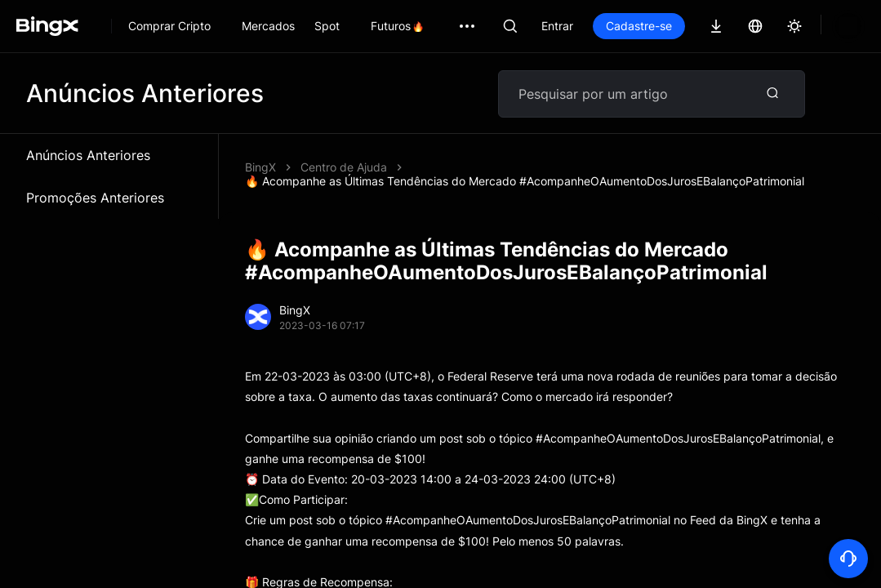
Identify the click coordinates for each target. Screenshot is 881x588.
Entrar (557, 26)
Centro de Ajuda (344, 167)
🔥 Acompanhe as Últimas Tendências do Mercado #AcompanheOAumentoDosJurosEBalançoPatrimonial (525, 181)
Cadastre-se (639, 26)
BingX (260, 167)
